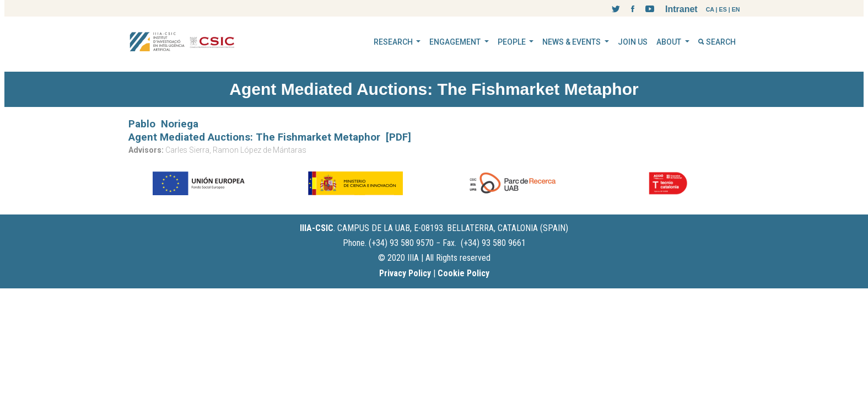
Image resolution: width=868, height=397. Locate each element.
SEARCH (717, 42)
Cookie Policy (463, 273)
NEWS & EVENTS (572, 42)
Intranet (681, 9)
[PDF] (398, 137)
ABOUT (670, 42)
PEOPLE (513, 42)
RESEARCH (394, 42)
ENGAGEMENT (456, 42)
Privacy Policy (405, 273)
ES (723, 9)
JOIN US (633, 42)
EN (736, 9)
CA (710, 9)
